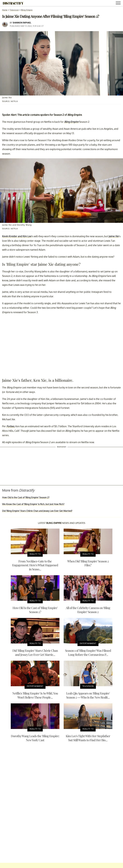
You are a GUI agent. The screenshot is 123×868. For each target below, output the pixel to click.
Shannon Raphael (22, 23)
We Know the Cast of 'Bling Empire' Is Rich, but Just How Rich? (33, 504)
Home (5, 10)
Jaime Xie (114, 236)
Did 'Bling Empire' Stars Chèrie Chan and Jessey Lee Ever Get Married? (37, 511)
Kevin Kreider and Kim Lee (17, 236)
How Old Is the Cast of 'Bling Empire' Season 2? (26, 497)
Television (14, 10)
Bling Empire (27, 10)
